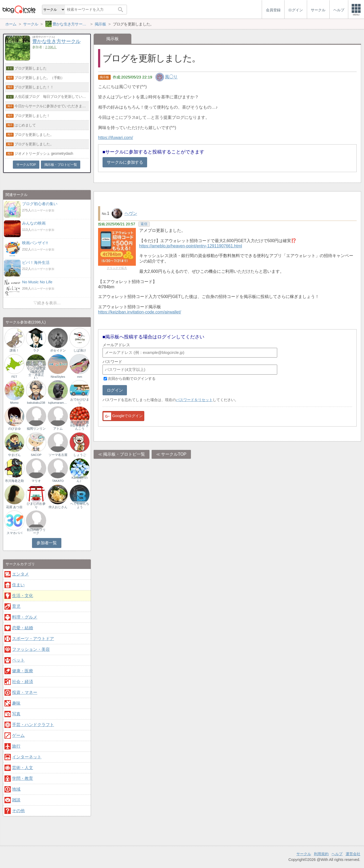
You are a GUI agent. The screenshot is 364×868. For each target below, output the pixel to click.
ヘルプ (337, 854)
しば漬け (80, 350)
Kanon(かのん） (80, 479)
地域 (16, 789)
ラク (36, 350)
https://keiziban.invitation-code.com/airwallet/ (140, 312)
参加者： (44, 47)
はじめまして (25, 125)
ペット (18, 660)
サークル (304, 854)
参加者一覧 (47, 543)
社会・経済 (23, 682)
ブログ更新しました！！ (34, 87)
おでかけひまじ (80, 401)
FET (14, 377)
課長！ (14, 350)
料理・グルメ (25, 617)
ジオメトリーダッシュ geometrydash (44, 153)
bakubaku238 (36, 403)
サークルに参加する (125, 162)
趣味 (16, 703)
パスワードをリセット (194, 400)
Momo (14, 403)
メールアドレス (116, 345)
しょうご (80, 455)
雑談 (16, 800)
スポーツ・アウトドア (33, 639)
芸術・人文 (23, 768)
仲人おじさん (58, 507)
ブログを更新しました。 (34, 135)
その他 (18, 811)
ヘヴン (131, 213)
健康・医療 (23, 671)
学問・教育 (23, 778)
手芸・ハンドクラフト (33, 725)
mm (80, 377)
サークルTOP (174, 454)
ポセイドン (58, 350)
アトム (58, 429)
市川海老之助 (14, 481)
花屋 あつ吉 (14, 507)
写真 (16, 714)
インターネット (27, 757)
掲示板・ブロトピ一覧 (124, 454)
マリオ (36, 481)
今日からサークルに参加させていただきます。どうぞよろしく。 (52, 106)
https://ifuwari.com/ (116, 138)
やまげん (14, 455)
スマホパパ (14, 533)
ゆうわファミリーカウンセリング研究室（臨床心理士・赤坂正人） (36, 370)
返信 (144, 224)
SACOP (36, 455)
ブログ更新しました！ (32, 116)
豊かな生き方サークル (56, 41)
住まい (18, 585)
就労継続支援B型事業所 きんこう (80, 425)
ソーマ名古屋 (58, 455)
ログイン (115, 390)
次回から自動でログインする (132, 379)
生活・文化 (23, 596)
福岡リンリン (36, 429)
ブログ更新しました (30, 68)
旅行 (16, 746)
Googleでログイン (123, 416)
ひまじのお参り (36, 505)
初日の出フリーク (36, 531)
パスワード (112, 362)
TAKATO (58, 481)
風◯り (171, 77)
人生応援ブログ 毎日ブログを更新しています (52, 97)
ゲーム (18, 735)
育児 (16, 606)
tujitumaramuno (58, 403)
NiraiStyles (58, 377)
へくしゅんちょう (80, 505)
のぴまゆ (14, 429)
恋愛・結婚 (23, 628)
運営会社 (353, 854)
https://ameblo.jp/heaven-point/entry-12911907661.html (191, 246)
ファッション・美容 (31, 649)
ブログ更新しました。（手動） (39, 78)
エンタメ (20, 574)
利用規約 (321, 854)
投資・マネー (25, 692)
